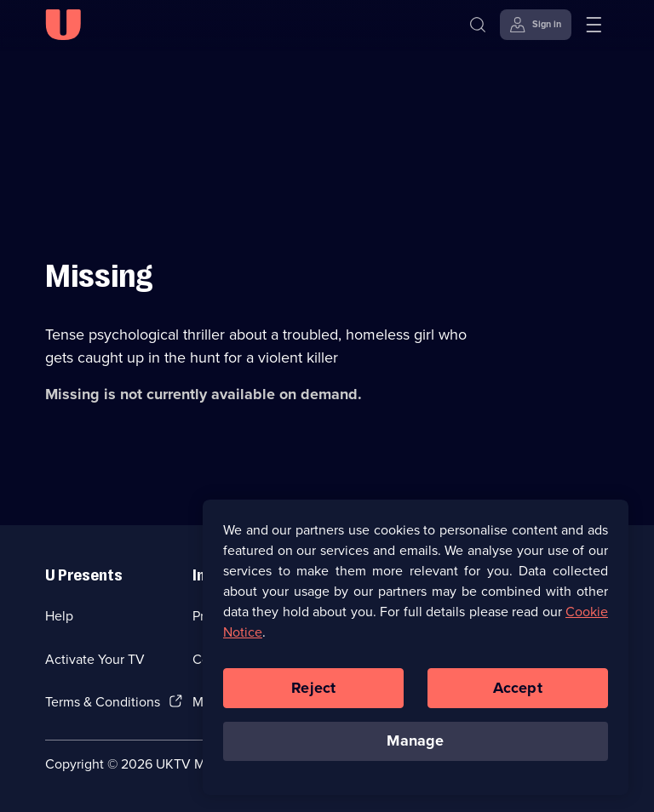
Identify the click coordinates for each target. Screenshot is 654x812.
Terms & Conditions (103, 702)
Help (59, 616)
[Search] (478, 25)
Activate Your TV (95, 659)
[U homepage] (63, 25)
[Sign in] (536, 25)
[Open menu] (594, 25)
